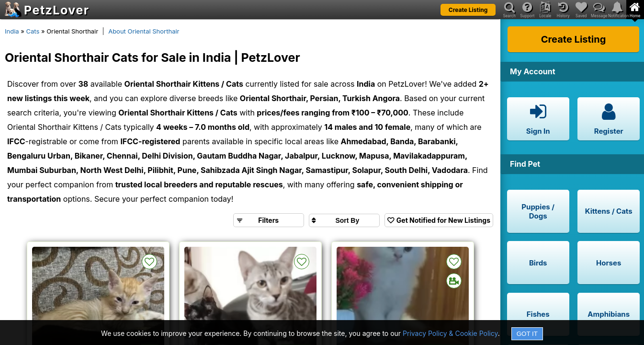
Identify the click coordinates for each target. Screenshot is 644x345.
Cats (33, 31)
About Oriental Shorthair (144, 31)
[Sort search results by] (344, 220)
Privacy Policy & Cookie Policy (450, 333)
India (12, 31)
